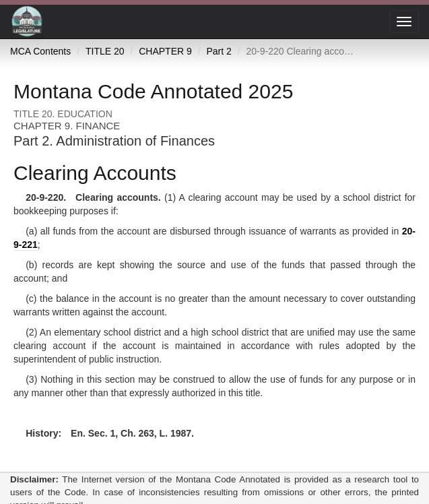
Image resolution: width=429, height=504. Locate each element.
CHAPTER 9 (165, 51)
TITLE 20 (105, 51)
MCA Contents (40, 51)
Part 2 (219, 51)
